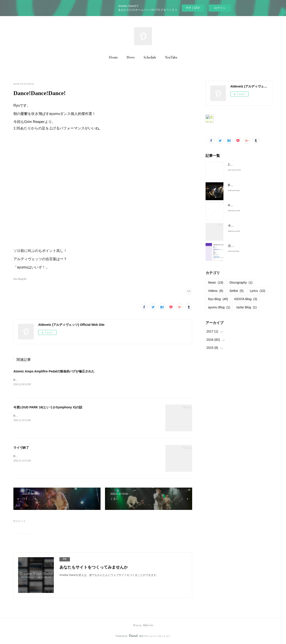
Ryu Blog (218, 299)
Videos (216, 291)
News (131, 57)
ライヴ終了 (21, 448)
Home (113, 57)
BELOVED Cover (240, 185)
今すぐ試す (193, 8)
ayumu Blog (219, 307)
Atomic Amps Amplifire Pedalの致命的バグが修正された (54, 371)
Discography (241, 283)
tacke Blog (247, 307)
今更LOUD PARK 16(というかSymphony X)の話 (48, 408)
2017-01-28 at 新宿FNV (244, 164)
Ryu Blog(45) (20, 279)
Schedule (150, 57)
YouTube (171, 57)
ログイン (220, 8)
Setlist (237, 291)
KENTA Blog (246, 299)
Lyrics (258, 291)
